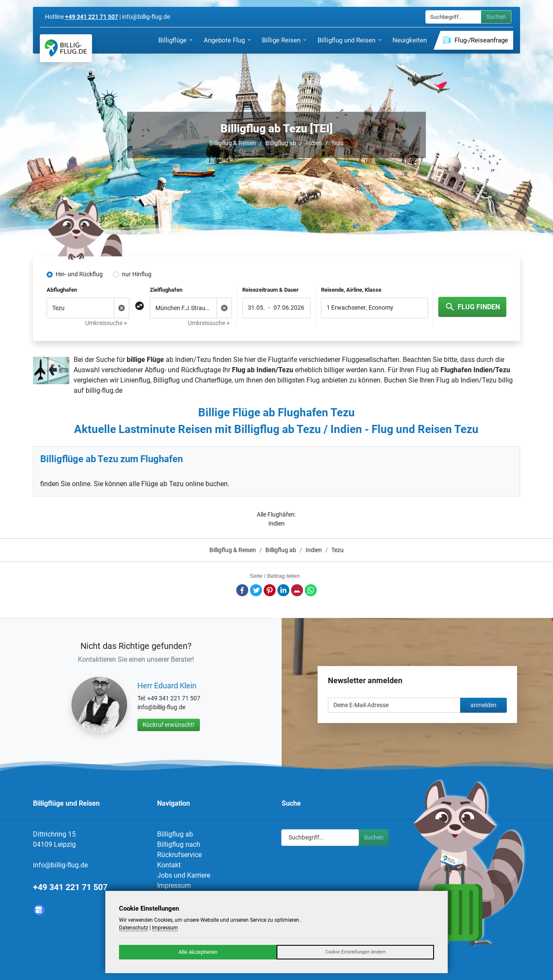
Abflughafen (62, 290)
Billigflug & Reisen (233, 143)
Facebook (242, 590)
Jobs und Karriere (184, 875)
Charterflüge (213, 380)
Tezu (337, 143)
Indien (314, 143)
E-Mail (297, 590)
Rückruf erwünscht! (169, 725)
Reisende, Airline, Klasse (351, 290)
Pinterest (270, 590)
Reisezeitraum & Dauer (271, 290)
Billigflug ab (281, 143)
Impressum (174, 886)
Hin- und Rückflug (79, 274)
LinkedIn (283, 590)
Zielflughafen (166, 290)
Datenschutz (134, 928)
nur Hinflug (137, 274)
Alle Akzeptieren (198, 952)
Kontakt (169, 865)
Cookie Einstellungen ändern (355, 952)
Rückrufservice (179, 855)
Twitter (256, 590)
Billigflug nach (179, 844)
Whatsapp (311, 590)
